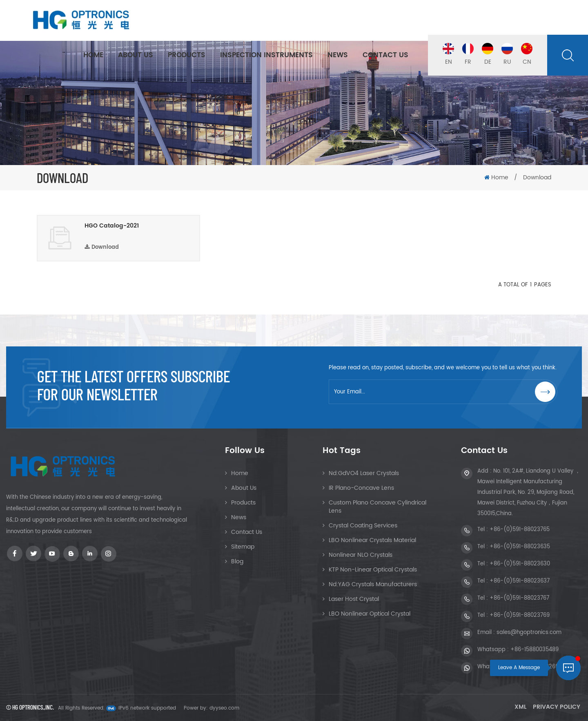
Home (93, 55)
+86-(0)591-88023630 (520, 564)
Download (102, 247)
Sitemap (243, 547)
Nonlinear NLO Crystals (361, 555)
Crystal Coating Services (363, 526)
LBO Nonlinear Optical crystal (370, 614)
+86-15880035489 (535, 650)
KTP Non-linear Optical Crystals (373, 570)
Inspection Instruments (266, 55)
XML (520, 707)
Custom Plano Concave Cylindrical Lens (378, 507)
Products (187, 55)
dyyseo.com (224, 708)
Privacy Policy (557, 707)
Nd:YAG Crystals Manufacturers (373, 584)
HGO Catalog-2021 (112, 226)
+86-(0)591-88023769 (520, 615)
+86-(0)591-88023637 (520, 581)
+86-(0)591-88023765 (520, 530)
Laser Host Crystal (354, 599)
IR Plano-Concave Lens (361, 488)
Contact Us (385, 55)
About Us (136, 55)
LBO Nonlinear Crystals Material (372, 540)
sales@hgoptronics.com (529, 633)
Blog (237, 561)
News (338, 55)
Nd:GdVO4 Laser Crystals (364, 473)
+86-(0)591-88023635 (520, 547)
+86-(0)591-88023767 (519, 598)
